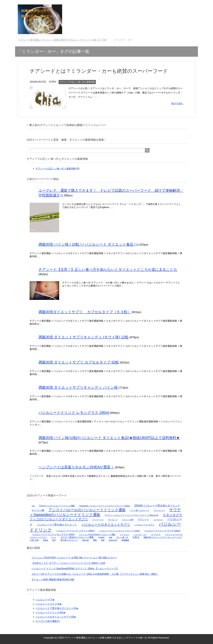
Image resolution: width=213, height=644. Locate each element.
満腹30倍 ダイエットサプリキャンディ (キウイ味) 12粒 (83, 337)
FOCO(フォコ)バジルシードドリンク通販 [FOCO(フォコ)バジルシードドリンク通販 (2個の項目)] (57, 506)
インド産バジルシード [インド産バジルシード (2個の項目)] (140, 510)
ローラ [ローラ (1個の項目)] (54, 537)
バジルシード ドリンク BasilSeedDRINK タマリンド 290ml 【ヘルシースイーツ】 (75, 569)
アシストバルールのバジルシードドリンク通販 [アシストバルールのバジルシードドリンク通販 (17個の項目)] (87, 510)
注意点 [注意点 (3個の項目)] (136, 537)
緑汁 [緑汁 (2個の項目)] (54, 540)
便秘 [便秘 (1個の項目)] (111, 537)
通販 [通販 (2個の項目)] (95, 540)
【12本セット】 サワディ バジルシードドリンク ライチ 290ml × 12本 (68, 563)
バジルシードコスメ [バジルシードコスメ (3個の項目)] (144, 525)
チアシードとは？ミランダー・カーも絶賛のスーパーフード (99, 71)
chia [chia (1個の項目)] (33, 506)
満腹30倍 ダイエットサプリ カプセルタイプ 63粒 (79, 362)
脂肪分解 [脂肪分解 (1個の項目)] (85, 540)
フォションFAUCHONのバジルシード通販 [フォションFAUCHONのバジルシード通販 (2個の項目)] (97, 534)
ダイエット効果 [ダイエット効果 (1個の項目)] (128, 520)
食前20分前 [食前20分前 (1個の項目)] (113, 540)
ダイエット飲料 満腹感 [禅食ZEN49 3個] (53, 580)
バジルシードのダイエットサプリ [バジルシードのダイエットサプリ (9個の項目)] (106, 524)
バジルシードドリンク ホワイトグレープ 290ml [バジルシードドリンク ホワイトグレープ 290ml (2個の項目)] (119, 531)
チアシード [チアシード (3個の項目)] (143, 519)
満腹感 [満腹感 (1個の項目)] (45, 540)
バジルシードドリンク (49, 613)
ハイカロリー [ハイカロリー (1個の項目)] (158, 520)
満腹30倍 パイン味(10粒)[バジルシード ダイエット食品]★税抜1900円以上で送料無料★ (109, 438)
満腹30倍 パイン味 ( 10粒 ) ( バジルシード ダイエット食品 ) (87, 244)
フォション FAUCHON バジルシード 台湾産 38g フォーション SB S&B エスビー (74, 558)
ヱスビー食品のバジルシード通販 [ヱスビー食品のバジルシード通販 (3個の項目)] (77, 537)
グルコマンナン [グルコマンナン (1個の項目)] (159, 510)
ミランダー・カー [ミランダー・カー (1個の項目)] (140, 535)
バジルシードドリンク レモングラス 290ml (74, 412)
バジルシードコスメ (48, 604)
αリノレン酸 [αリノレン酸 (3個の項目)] (38, 510)
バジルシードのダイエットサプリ (55, 617)
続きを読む (177, 103)
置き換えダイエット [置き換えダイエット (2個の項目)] (69, 540)
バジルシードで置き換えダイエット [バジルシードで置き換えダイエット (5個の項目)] (57, 525)
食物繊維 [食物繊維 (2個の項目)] (125, 540)
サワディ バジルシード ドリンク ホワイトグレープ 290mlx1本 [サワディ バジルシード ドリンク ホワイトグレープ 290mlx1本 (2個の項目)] (132, 515)
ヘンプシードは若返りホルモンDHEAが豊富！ (76, 467)
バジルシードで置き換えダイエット (56, 608)
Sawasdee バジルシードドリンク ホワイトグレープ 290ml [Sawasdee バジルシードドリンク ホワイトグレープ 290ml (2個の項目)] (105, 506)
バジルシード (44, 600)
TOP (62, 40)
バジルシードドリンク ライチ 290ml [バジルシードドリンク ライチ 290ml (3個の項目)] (162, 531)
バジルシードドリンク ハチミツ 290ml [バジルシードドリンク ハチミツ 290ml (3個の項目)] (75, 531)
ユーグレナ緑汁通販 (48, 621)
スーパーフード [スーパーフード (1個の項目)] (98, 520)
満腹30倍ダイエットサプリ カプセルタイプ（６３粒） (85, 312)
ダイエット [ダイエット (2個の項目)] (113, 520)
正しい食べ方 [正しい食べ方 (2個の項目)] (122, 537)
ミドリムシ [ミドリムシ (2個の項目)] (124, 534)
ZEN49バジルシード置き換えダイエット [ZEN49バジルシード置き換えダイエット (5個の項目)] (157, 506)
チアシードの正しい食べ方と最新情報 (77, 82)
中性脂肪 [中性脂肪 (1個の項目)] (101, 537)
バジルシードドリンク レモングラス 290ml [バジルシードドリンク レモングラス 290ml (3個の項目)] (53, 534)
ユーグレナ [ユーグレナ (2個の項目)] (156, 534)
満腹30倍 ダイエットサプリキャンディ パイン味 (78, 387)
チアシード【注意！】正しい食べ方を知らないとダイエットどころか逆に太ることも (108, 269)
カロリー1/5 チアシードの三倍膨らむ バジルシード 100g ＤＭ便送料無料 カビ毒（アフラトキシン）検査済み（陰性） (95, 574)
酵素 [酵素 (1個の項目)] (103, 540)
